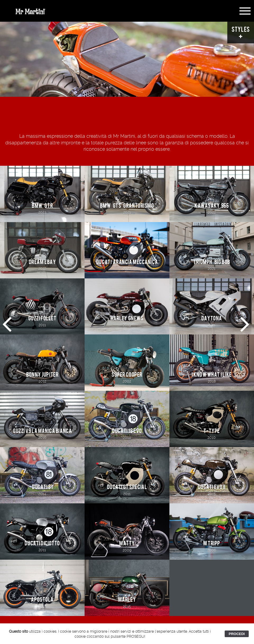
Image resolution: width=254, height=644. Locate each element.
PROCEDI (237, 634)
